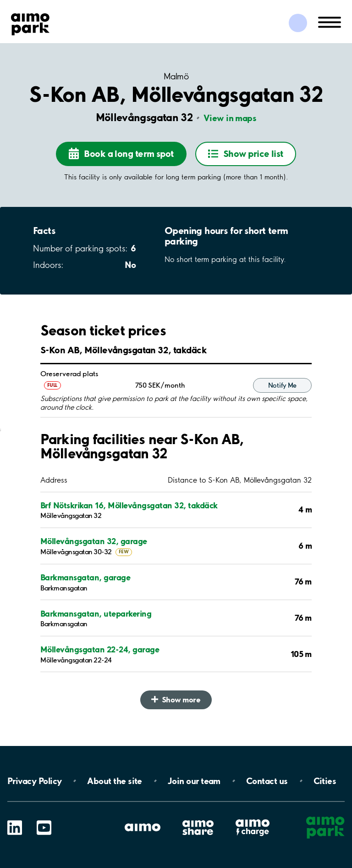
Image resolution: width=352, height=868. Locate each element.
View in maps (230, 118)
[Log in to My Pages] (298, 23)
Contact (267, 781)
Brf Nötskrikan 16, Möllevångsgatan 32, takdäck (129, 505)
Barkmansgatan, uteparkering (96, 614)
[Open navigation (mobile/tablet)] (330, 22)
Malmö (176, 76)
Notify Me (282, 385)
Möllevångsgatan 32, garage (94, 541)
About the (114, 781)
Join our (194, 781)
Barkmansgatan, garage (85, 577)
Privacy (34, 781)
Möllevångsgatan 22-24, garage (100, 649)
